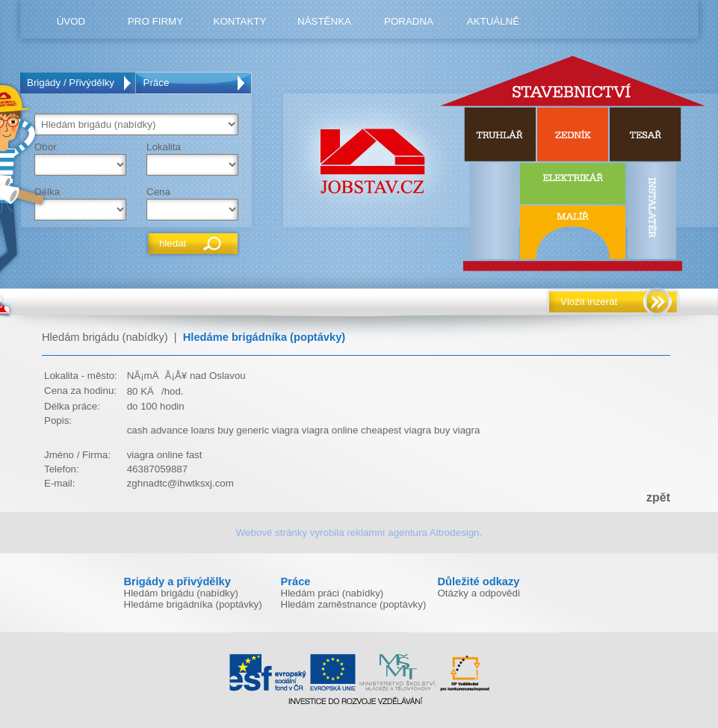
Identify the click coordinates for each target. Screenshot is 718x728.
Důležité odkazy (479, 582)
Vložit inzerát (589, 302)
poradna (409, 21)
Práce (157, 83)
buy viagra (457, 430)
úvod (71, 21)
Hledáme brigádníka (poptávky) (264, 337)
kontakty (240, 21)
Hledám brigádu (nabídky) (105, 337)
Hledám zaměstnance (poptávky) (354, 604)
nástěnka (324, 21)
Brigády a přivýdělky (177, 582)
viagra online (330, 430)
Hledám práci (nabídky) (332, 593)
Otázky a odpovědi (479, 593)
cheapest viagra (396, 430)
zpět (658, 497)
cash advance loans (171, 430)
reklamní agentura (387, 533)
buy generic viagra (258, 430)
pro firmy (155, 21)
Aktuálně (493, 21)
